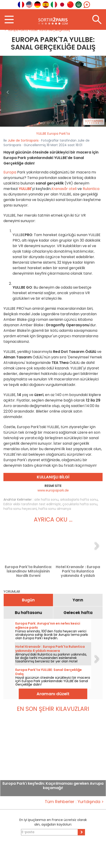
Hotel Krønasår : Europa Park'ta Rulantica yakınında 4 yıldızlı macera (78, 571)
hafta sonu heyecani (20, 509)
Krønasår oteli (64, 189)
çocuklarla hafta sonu (80, 504)
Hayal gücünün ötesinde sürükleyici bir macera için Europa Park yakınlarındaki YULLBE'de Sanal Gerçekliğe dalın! (53, 681)
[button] (8, 91)
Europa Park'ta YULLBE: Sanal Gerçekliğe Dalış (49, 672)
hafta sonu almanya (55, 509)
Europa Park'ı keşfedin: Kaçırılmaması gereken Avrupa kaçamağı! (53, 786)
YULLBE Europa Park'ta (53, 134)
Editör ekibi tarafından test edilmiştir (32, 504)
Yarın (78, 600)
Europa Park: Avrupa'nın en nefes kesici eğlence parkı (48, 625)
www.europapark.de (53, 490)
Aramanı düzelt (53, 694)
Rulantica (91, 189)
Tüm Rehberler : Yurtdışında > (74, 802)
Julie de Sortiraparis (23, 140)
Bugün (28, 600)
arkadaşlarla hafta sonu (79, 500)
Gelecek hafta (78, 613)
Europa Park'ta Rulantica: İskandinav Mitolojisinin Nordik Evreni (28, 571)
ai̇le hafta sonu (46, 500)
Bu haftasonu (28, 613)
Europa (10, 172)
